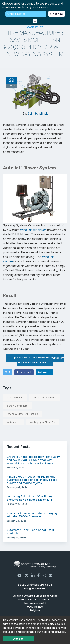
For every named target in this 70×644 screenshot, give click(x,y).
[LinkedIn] (45, 372)
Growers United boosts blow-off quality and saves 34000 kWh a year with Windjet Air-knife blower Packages (33, 460)
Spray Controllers (17, 406)
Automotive (14, 422)
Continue (57, 14)
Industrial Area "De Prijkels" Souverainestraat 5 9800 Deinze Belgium (35, 603)
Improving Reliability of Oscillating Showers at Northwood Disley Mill (30, 498)
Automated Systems (44, 397)
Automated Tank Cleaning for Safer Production (30, 531)
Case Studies (15, 397)
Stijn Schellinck (38, 113)
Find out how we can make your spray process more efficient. (38, 360)
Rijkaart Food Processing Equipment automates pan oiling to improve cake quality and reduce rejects (32, 480)
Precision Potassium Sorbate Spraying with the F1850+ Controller (32, 515)
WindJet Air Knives (33, 230)
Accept (18, 639)
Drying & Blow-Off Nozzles (22, 414)
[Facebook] (24, 372)
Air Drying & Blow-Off (43, 422)
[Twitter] (7, 372)
